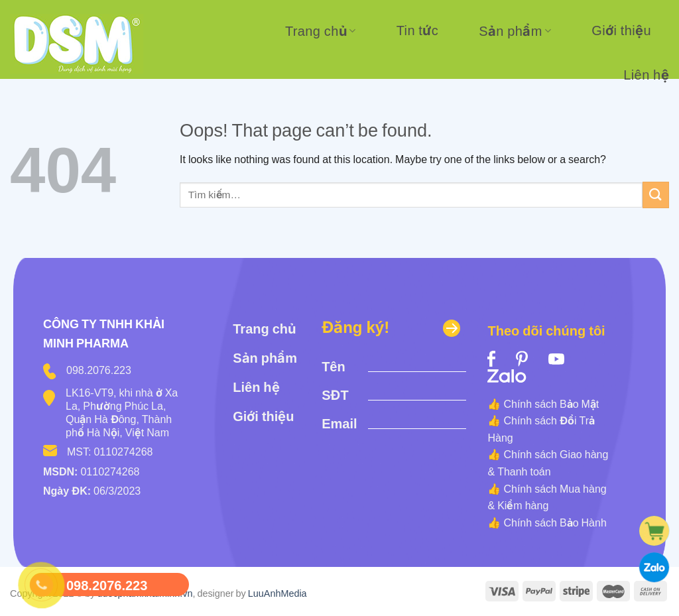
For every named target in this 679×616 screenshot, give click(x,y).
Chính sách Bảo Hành (555, 523)
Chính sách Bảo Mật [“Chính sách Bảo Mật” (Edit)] (551, 404)
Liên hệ (646, 75)
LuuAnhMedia (278, 593)
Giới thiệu (621, 31)
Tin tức (417, 31)
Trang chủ (321, 31)
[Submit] (656, 195)
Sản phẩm (515, 31)
